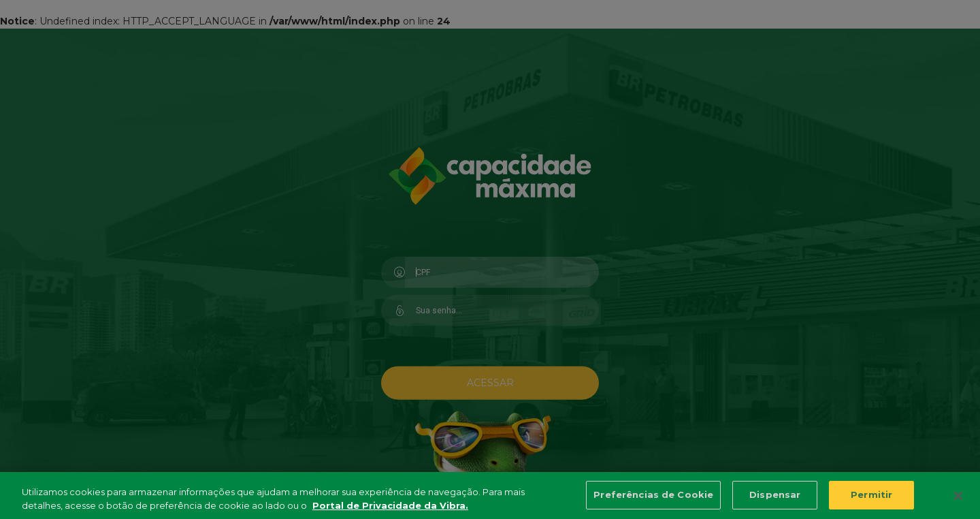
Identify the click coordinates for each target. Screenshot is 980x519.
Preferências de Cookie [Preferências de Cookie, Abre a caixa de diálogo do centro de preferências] (653, 497)
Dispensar (775, 497)
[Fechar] (958, 499)
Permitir (871, 497)
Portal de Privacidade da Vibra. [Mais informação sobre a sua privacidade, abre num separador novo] (390, 507)
